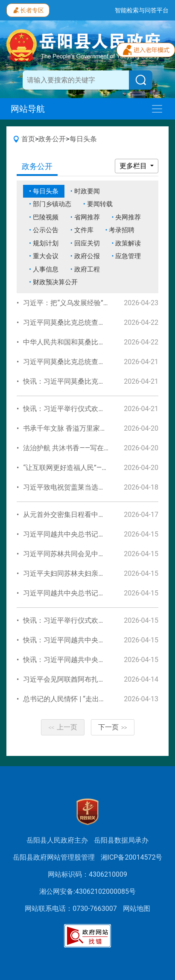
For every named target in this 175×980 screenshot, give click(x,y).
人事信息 (46, 269)
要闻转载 (100, 204)
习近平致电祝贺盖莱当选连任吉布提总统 (85, 487)
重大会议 (46, 256)
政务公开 (52, 139)
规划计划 (46, 243)
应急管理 (128, 256)
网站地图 (137, 909)
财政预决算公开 (55, 282)
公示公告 (46, 230)
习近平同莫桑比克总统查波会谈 (71, 322)
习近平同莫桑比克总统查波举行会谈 (78, 362)
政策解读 (128, 243)
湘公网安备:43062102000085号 (87, 891)
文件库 (84, 230)
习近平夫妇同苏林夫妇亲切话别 (71, 573)
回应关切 (87, 243)
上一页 (63, 727)
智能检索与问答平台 (142, 10)
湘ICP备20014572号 (132, 857)
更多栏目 (134, 166)
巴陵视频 (46, 217)
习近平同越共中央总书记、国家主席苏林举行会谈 (98, 534)
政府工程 (87, 269)
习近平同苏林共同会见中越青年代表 (78, 554)
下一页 (113, 727)
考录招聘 (122, 230)
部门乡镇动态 (52, 204)
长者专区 (28, 9)
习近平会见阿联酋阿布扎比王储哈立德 (81, 679)
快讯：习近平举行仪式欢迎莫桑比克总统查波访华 (98, 409)
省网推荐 (87, 217)
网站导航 (28, 109)
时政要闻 (87, 191)
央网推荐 (128, 217)
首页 (28, 139)
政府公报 (87, 256)
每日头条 (83, 139)
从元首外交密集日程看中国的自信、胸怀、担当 (95, 515)
